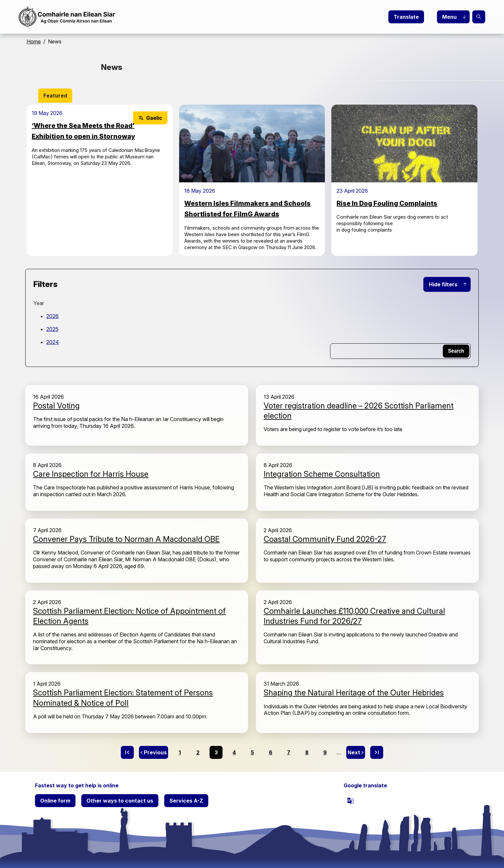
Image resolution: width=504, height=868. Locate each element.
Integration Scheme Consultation (322, 474)
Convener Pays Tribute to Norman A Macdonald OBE (126, 539)
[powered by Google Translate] (350, 801)
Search (479, 17)
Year (39, 303)
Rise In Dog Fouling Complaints (387, 203)
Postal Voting (56, 406)
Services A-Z (186, 801)
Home (34, 41)
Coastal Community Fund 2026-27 (325, 539)
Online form (55, 801)
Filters (46, 284)
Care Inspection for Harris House (91, 474)
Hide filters (443, 284)
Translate (406, 17)
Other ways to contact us (120, 801)
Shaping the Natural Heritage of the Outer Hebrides (354, 693)
